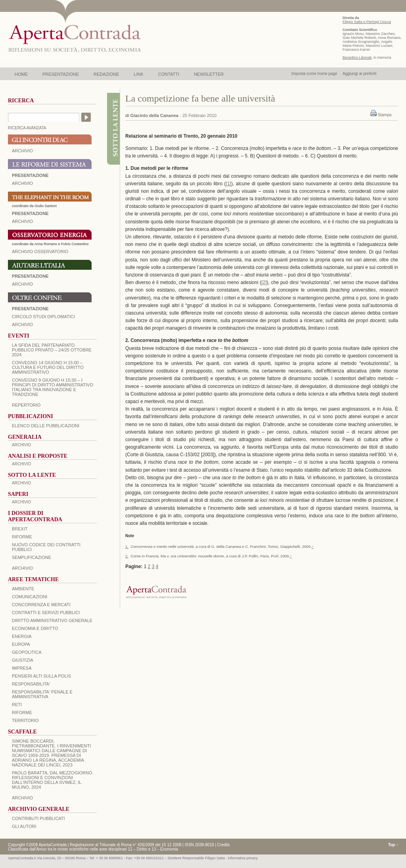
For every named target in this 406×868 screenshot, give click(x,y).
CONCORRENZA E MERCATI (41, 605)
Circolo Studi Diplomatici (43, 317)
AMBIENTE (23, 589)
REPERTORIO (26, 405)
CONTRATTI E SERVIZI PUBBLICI (46, 613)
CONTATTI (169, 74)
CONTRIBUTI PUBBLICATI (38, 818)
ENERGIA (22, 636)
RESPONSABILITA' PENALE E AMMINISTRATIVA (42, 694)
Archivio (22, 284)
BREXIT (20, 529)
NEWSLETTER (209, 74)
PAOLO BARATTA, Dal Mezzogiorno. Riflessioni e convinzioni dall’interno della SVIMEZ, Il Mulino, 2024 (53, 780)
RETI (17, 705)
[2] (264, 282)
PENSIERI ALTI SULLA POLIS (41, 676)
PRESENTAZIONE (61, 74)
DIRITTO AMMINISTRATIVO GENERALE (52, 620)
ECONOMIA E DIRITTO (35, 628)
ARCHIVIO (22, 151)
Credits (224, 845)
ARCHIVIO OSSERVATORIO (40, 252)
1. (127, 546)
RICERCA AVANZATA (27, 128)
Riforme (22, 537)
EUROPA (21, 644)
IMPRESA (22, 668)
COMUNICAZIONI (30, 597)
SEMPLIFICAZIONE (32, 557)
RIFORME (22, 712)
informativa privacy (243, 858)
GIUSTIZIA (23, 660)
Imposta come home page (314, 74)
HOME (21, 74)
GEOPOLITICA (27, 652)
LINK (138, 74)
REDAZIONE (106, 74)
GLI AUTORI (24, 826)
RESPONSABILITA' (31, 684)
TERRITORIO (25, 720)
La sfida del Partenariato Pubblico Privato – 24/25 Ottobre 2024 (52, 350)
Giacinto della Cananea (154, 115)
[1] (229, 184)
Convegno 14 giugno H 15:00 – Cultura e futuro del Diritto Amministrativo (48, 367)
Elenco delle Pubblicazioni (46, 426)
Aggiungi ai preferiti (360, 74)
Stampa (385, 115)
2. (127, 556)
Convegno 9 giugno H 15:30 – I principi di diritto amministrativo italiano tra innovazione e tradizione (53, 387)
